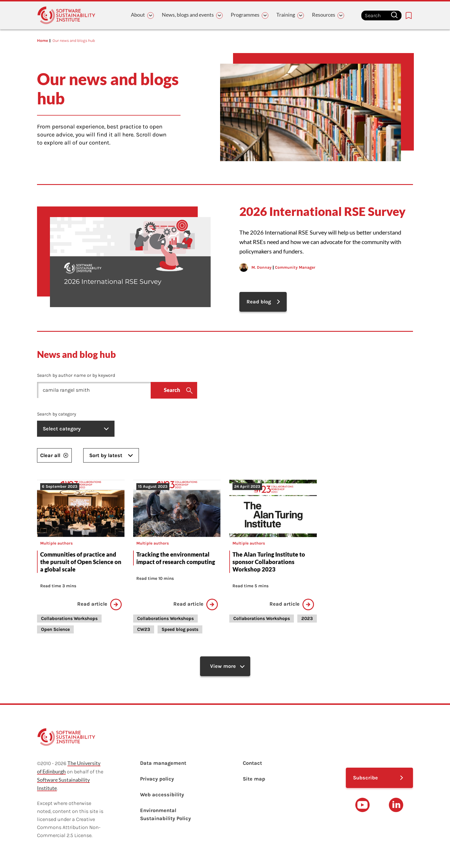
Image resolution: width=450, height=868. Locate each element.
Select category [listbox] (76, 429)
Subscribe (365, 778)
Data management (163, 763)
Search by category (57, 414)
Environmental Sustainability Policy (165, 814)
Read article (99, 604)
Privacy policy (157, 779)
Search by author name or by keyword (76, 375)
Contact (252, 763)
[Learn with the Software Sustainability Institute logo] (66, 15)
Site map (254, 779)
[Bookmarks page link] (409, 15)
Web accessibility (162, 795)
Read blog (259, 302)
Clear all (54, 455)
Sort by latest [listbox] (111, 455)
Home (42, 41)
